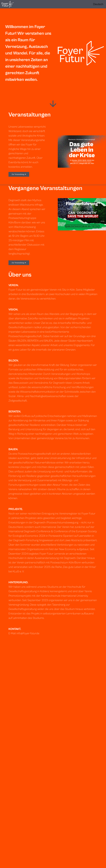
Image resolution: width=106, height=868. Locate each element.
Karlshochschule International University (65, 596)
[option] (98, 4)
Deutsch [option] (98, 4)
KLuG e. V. (18, 571)
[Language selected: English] (98, 4)
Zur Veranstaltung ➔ (19, 174)
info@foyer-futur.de (28, 633)
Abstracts (77, 540)
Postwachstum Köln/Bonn (66, 563)
